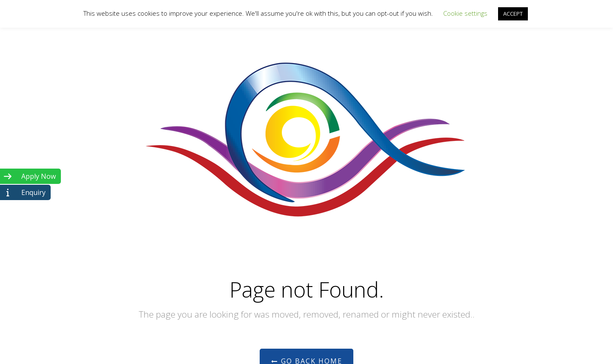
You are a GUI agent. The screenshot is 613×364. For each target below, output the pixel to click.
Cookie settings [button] (465, 13)
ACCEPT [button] (513, 14)
